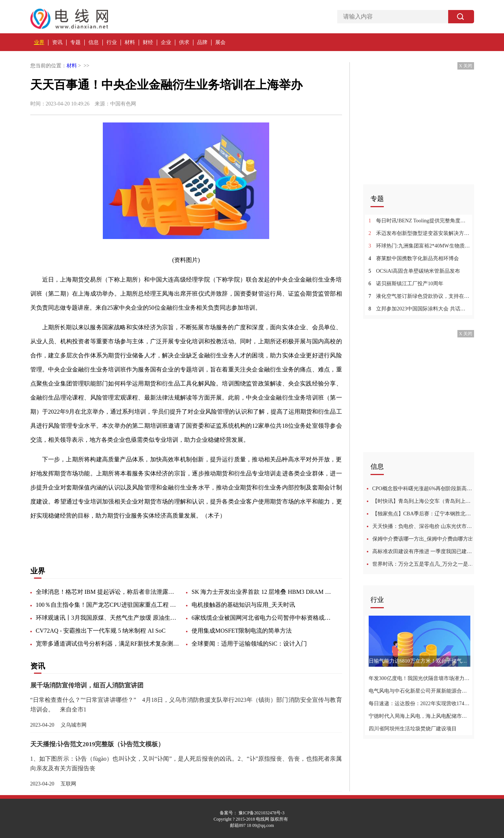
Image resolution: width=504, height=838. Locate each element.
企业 (166, 42)
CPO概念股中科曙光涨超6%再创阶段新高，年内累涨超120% (423, 489)
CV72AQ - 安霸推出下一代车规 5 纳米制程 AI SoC (101, 631)
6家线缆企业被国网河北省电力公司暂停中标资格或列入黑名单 (264, 618)
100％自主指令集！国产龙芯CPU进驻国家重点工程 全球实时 (108, 605)
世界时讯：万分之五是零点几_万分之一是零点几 (423, 564)
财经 (148, 42)
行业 (112, 42)
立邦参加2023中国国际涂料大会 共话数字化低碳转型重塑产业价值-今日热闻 (420, 309)
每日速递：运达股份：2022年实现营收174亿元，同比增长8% (420, 704)
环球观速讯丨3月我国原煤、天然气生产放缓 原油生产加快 (108, 618)
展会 (220, 42)
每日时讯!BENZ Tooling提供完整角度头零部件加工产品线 (420, 221)
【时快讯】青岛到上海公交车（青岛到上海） (423, 501)
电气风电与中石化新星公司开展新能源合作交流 (420, 691)
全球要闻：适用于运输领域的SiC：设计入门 (249, 644)
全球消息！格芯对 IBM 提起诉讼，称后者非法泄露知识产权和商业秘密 (108, 592)
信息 (94, 42)
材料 (130, 42)
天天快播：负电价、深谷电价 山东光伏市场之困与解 (423, 526)
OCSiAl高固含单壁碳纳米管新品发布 (415, 271)
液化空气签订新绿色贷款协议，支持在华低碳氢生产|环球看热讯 (420, 296)
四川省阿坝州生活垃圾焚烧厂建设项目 (413, 729)
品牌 (202, 42)
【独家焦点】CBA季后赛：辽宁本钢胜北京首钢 (423, 514)
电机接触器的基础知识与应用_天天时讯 (243, 605)
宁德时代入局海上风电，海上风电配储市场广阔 (420, 716)
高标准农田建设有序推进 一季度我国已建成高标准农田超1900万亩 (423, 551)
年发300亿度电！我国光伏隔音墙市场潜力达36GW (420, 678)
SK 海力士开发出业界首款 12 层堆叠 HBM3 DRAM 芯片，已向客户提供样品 (264, 592)
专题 (75, 42)
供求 (184, 42)
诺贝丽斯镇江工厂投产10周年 (406, 284)
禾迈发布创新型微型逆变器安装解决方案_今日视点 (420, 233)
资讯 (57, 42)
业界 (39, 42)
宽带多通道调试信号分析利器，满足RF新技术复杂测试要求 (108, 644)
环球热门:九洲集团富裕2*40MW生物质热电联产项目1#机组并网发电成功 (420, 246)
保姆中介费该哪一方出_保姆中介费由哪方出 (423, 539)
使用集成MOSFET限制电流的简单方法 (242, 631)
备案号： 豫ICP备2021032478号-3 (252, 813)
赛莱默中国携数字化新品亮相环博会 (414, 258)
